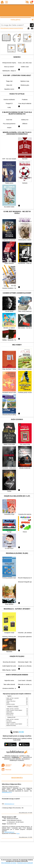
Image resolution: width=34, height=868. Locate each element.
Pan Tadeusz (9, 721)
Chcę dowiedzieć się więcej (9, 863)
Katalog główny (16, 20)
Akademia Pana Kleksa (11, 726)
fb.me (18, 833)
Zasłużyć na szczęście (11, 722)
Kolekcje (21, 28)
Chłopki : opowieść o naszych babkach (14, 710)
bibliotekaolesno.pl (7, 792)
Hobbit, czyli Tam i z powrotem (13, 698)
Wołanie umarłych (10, 713)
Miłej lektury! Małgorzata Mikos (12, 784)
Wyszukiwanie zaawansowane (9, 28)
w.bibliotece (16, 757)
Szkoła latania (9, 700)
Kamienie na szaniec (11, 704)
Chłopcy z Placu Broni (11, 701)
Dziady (8, 703)
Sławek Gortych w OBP (9, 817)
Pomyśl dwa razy (10, 715)
